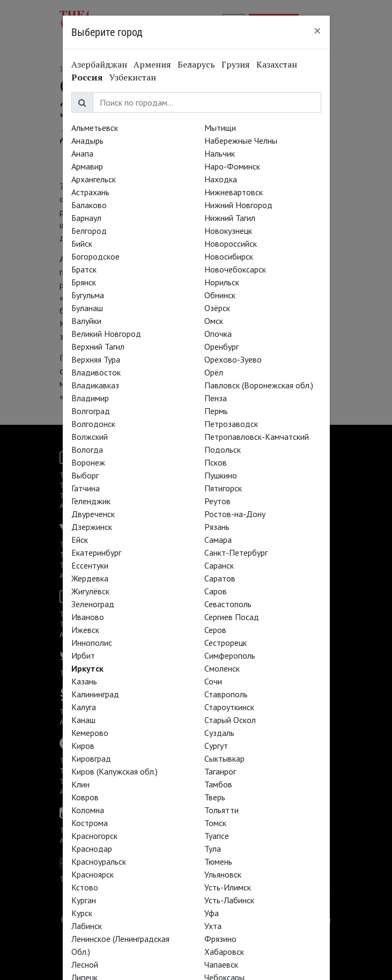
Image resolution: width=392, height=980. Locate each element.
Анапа (82, 153)
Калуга (84, 707)
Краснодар (92, 849)
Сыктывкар (224, 758)
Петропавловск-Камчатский (257, 437)
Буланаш (87, 308)
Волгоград (91, 411)
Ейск (80, 540)
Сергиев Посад (232, 617)
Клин (80, 784)
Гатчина (86, 488)
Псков (216, 462)
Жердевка (90, 578)
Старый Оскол (230, 720)
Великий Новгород (106, 334)
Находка (221, 179)
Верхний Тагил (98, 347)
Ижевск (85, 630)
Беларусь (196, 64)
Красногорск (94, 836)
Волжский (90, 437)
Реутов (217, 501)
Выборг (85, 475)
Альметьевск (95, 128)
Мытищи (220, 128)
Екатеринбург (96, 552)
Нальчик (220, 153)
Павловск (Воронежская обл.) (259, 385)
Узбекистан (133, 77)
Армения (152, 64)
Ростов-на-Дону (235, 514)
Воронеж (88, 462)
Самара (218, 540)
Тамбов (218, 784)
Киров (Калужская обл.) (114, 771)
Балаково (89, 205)
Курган (84, 900)
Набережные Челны (241, 141)
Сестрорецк (225, 643)
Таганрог (220, 771)
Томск (215, 823)
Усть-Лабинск (229, 900)
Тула (213, 849)
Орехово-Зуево (233, 359)
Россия (87, 77)
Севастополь (228, 604)
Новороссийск (231, 244)
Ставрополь (226, 694)
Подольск (223, 450)
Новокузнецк (228, 231)
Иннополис (92, 643)
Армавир (87, 166)
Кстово (85, 887)
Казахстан (277, 64)
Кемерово (90, 733)
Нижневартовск (234, 192)
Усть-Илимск (228, 887)
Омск (214, 321)
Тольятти (221, 810)
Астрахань (90, 192)
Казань (84, 681)
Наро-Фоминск (232, 166)
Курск (82, 913)
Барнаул (86, 218)
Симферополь (230, 655)
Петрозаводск (231, 424)
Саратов (220, 578)
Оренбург (221, 347)
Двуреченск (93, 514)
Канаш (83, 720)
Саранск (219, 565)
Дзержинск (92, 527)
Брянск (84, 282)
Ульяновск (223, 874)
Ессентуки (90, 565)
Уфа (212, 913)
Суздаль (219, 733)
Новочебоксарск (235, 269)
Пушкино (221, 475)
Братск (84, 269)
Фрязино (220, 939)
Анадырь (87, 141)
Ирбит (83, 655)
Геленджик (91, 501)
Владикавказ (95, 385)
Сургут (216, 746)
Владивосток (96, 372)
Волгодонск (93, 424)
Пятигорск (223, 488)
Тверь (215, 797)
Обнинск (220, 295)
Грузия (236, 64)
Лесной (85, 964)
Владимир (90, 398)
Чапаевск (221, 964)
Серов (215, 630)
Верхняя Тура (96, 359)
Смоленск (222, 668)
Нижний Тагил (230, 218)
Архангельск (94, 179)
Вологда (87, 450)
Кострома (90, 823)
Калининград (95, 694)
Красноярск (93, 874)
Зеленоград (93, 604)
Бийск (82, 244)
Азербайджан (99, 64)
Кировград (91, 758)
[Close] (317, 31)
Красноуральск (99, 861)
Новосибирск (229, 256)
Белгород (89, 231)
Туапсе (217, 836)
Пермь (216, 411)
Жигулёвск (90, 591)
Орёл (214, 372)
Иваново (88, 617)
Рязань (217, 527)
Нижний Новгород (238, 205)
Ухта (213, 926)
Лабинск (87, 926)
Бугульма (88, 295)
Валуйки (86, 321)
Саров (216, 591)
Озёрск (217, 308)
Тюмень (218, 861)
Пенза (216, 398)
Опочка (218, 334)
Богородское (95, 256)
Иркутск (87, 668)
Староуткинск (229, 707)
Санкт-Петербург (236, 552)
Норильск (222, 282)
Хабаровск (224, 952)
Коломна (88, 810)
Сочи (213, 681)
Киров (83, 746)
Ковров (85, 797)
